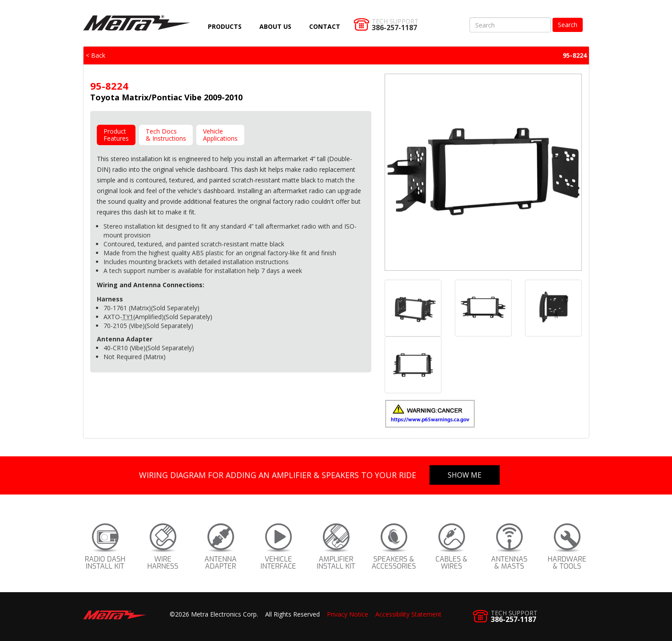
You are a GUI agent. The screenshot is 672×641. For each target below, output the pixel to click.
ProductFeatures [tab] (116, 135)
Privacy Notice (348, 614)
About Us (275, 26)
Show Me (465, 475)
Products (225, 26)
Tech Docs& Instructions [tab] (166, 135)
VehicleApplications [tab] (220, 135)
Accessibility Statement (408, 614)
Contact (325, 26)
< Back (95, 55)
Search (568, 25)
